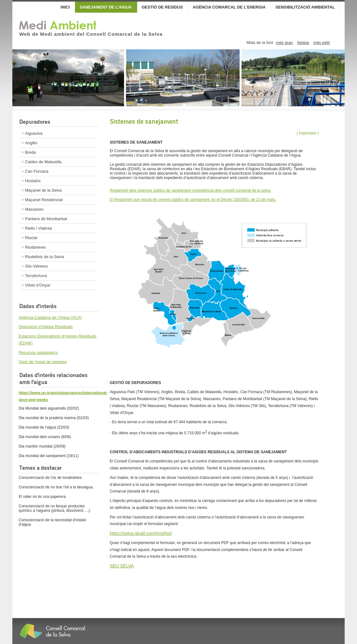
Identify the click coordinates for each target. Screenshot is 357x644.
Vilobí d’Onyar (38, 285)
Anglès (31, 143)
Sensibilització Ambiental (305, 7)
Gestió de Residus (162, 7)
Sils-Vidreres (36, 266)
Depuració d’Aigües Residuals (46, 327)
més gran (284, 43)
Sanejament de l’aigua (106, 7)
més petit (322, 43)
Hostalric (33, 181)
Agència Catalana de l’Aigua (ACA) (50, 317)
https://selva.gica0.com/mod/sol (141, 533)
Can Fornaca (37, 171)
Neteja (303, 43)
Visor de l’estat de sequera (43, 362)
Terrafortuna (36, 276)
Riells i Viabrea (38, 228)
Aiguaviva (34, 133)
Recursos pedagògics (38, 353)
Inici (65, 7)
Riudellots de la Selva (44, 257)
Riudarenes (35, 247)
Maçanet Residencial (44, 200)
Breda (30, 152)
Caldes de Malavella (43, 162)
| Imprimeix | (308, 133)
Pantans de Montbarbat (46, 219)
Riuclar (31, 238)
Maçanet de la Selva (43, 190)
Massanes (34, 209)
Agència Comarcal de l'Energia (229, 7)
